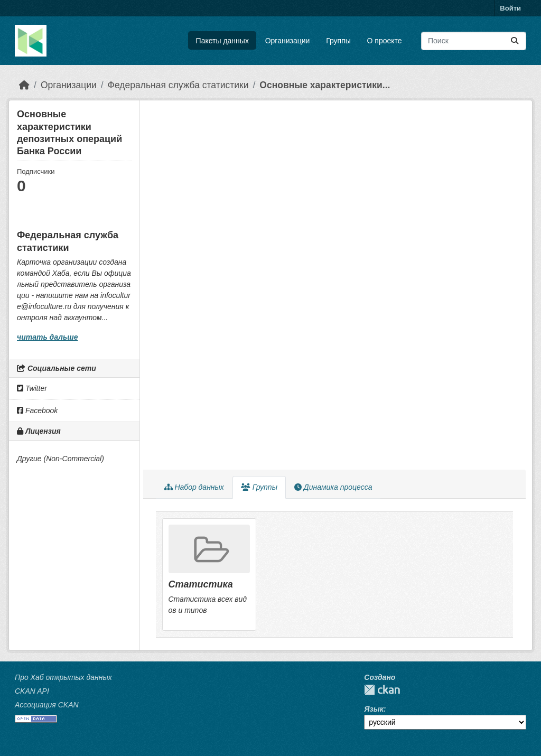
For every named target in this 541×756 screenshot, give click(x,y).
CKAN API (32, 691)
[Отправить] (515, 41)
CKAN (382, 690)
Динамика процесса (333, 487)
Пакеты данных (222, 41)
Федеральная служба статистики (178, 85)
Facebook (37, 410)
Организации (288, 41)
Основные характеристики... (325, 85)
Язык (374, 709)
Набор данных (194, 487)
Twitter (32, 388)
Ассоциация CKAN (47, 705)
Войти (510, 8)
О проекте (385, 41)
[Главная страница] (24, 85)
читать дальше (47, 337)
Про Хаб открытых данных (63, 677)
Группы (338, 41)
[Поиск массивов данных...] (474, 41)
